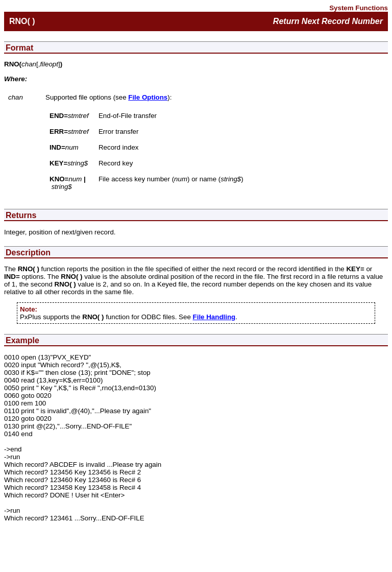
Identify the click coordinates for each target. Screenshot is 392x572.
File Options (148, 97)
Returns (21, 215)
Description (28, 253)
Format (19, 48)
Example (22, 340)
